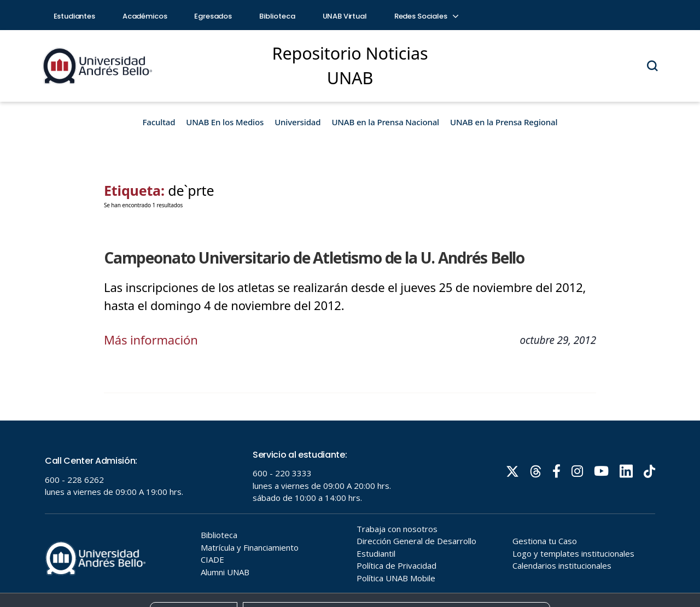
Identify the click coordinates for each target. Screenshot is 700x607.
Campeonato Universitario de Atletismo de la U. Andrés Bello (314, 258)
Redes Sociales (426, 16)
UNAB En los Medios (225, 122)
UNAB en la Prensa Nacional (385, 122)
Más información (151, 340)
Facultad (159, 122)
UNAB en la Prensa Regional (504, 122)
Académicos (145, 16)
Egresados (213, 16)
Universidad (297, 122)
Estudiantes (74, 16)
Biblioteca (277, 16)
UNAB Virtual (345, 16)
